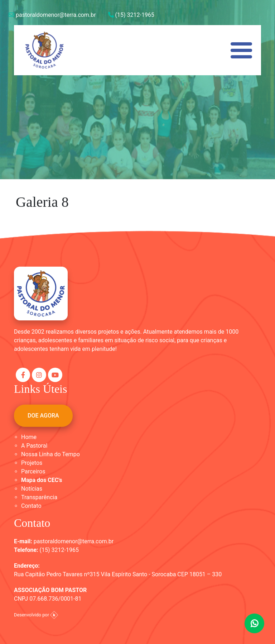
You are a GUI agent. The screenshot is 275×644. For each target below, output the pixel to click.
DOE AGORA (43, 416)
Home (29, 437)
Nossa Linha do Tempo (50, 454)
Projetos (32, 463)
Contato (31, 506)
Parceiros (33, 471)
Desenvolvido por (36, 615)
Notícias (32, 489)
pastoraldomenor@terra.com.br (52, 15)
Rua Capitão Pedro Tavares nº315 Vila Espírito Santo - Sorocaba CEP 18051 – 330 (118, 574)
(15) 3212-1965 (131, 15)
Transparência (39, 497)
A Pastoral (34, 446)
